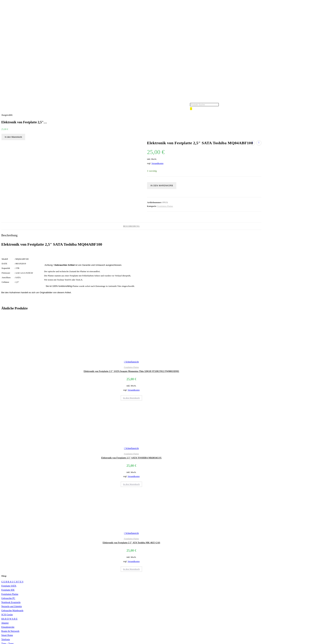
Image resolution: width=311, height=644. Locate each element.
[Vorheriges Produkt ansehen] (252, 143)
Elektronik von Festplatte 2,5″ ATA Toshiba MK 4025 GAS (131, 543)
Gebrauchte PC (8, 598)
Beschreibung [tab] (131, 226)
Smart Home (7, 635)
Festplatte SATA (9, 586)
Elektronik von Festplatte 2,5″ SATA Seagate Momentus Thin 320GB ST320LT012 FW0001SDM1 (131, 371)
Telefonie (6, 640)
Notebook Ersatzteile (11, 602)
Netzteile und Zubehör (12, 606)
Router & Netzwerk (10, 631)
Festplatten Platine (165, 206)
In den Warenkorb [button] (131, 398)
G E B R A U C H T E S (12, 582)
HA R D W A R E (9, 619)
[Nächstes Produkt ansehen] (259, 143)
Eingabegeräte (8, 627)
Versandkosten (157, 163)
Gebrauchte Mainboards (12, 611)
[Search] (191, 109)
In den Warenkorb (13, 137)
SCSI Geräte (7, 615)
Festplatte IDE (8, 590)
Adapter (5, 623)
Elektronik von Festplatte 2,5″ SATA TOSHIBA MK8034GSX (131, 458)
